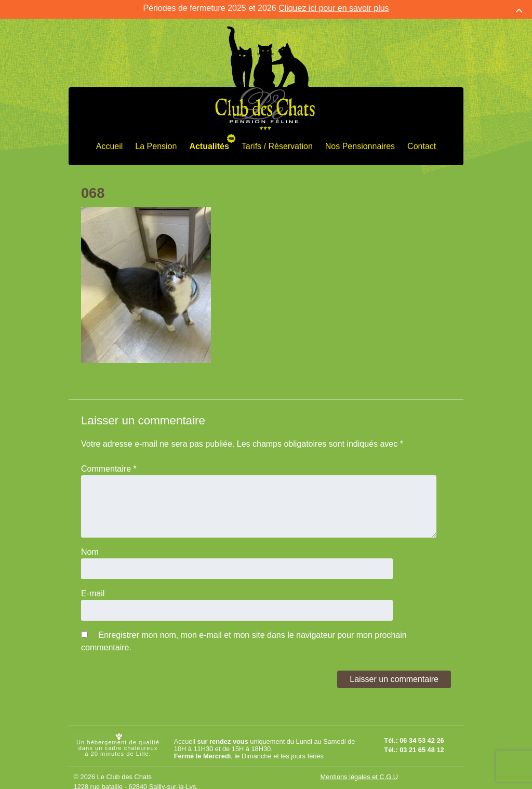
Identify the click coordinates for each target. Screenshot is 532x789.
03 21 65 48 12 (422, 743)
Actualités (209, 139)
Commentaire (109, 462)
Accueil (110, 139)
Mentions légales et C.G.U (359, 770)
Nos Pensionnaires (360, 139)
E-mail (93, 586)
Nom (90, 545)
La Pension (156, 139)
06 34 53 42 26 (422, 734)
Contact (422, 139)
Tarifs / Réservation (277, 139)
